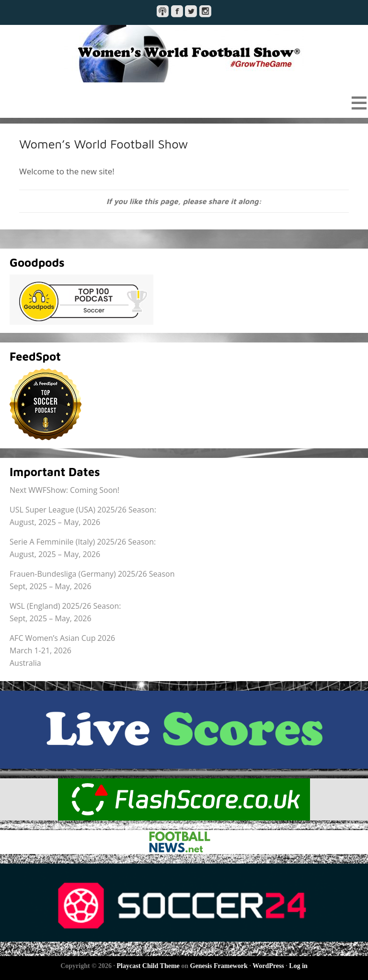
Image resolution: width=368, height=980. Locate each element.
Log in (298, 966)
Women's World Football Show (184, 54)
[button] (184, 103)
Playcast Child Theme (148, 966)
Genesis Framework (219, 966)
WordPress (268, 966)
